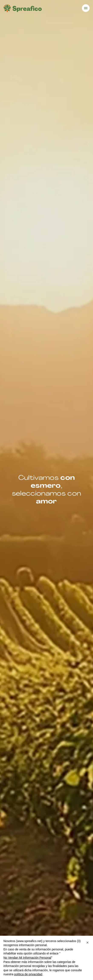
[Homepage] (23, 8)
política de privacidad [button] (28, 974)
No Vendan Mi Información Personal (27, 958)
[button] (87, 943)
